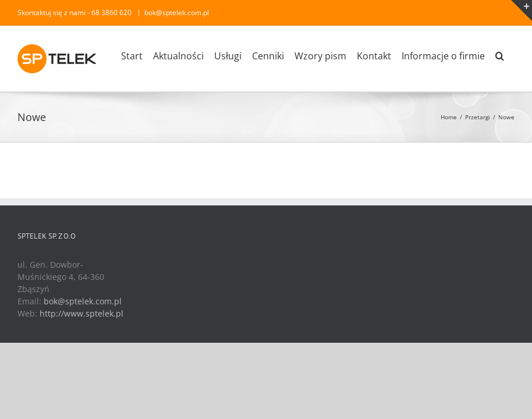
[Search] (500, 55)
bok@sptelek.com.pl (177, 13)
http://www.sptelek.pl (81, 313)
